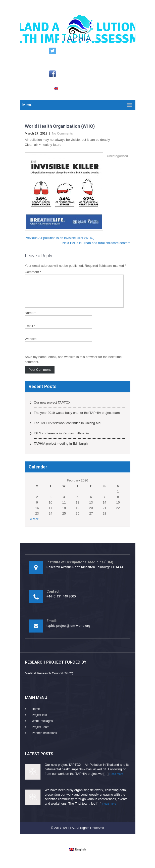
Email (30, 332)
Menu (27, 105)
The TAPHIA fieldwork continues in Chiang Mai (68, 429)
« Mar (34, 525)
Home (36, 715)
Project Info (40, 721)
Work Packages (42, 727)
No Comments (62, 133)
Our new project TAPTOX (52, 408)
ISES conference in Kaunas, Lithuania (61, 439)
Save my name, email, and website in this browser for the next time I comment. (74, 365)
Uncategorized (118, 156)
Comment (33, 272)
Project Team (41, 733)
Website (31, 345)
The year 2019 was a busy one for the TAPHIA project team (77, 419)
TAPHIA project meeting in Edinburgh (61, 450)
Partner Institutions (44, 739)
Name (30, 319)
